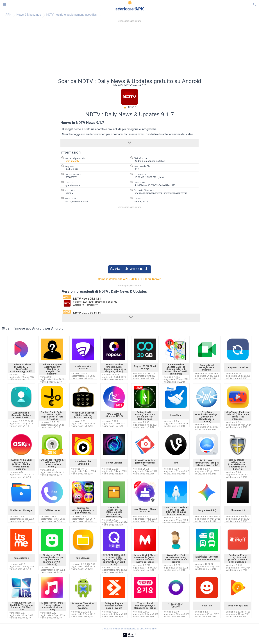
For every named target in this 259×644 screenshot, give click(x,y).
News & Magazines (29, 15)
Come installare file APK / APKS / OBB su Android (130, 279)
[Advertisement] (151, 51)
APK (8, 15)
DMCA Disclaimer (148, 629)
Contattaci (107, 629)
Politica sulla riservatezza (126, 629)
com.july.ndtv (72, 161)
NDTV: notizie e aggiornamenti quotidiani (72, 15)
